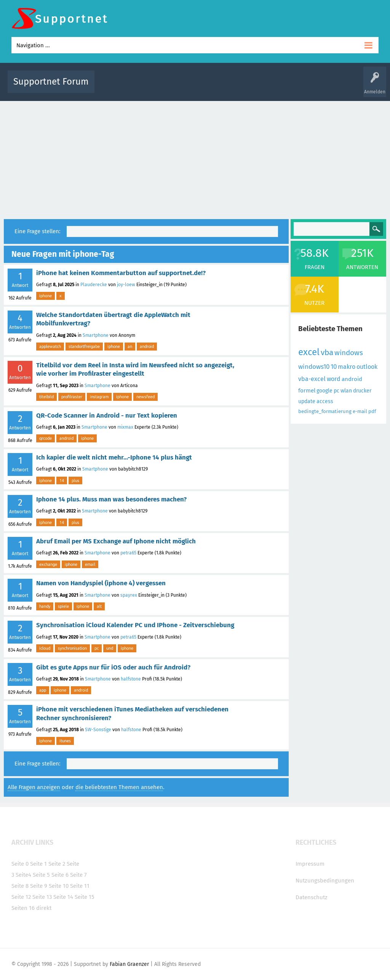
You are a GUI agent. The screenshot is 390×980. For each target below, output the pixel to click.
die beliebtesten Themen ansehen (119, 787)
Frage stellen (323, 87)
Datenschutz (312, 897)
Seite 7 (78, 875)
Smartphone (96, 335)
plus (75, 480)
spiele (63, 606)
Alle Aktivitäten (116, 87)
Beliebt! (177, 87)
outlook (367, 367)
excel (309, 352)
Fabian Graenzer (129, 964)
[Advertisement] (195, 158)
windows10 (314, 367)
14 (62, 480)
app (43, 690)
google (324, 391)
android (147, 346)
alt (99, 606)
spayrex (129, 595)
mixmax (125, 427)
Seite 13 (42, 897)
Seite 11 (80, 886)
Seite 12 (21, 897)
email (90, 564)
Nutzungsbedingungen (325, 881)
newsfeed (145, 397)
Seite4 (23, 875)
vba (327, 352)
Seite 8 (20, 886)
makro (347, 367)
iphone (46, 296)
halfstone (131, 679)
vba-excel (312, 379)
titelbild (46, 397)
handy (45, 606)
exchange (48, 564)
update (307, 401)
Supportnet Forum (51, 82)
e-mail (360, 411)
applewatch (50, 346)
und (110, 648)
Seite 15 (85, 897)
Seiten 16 (23, 908)
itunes (65, 741)
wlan (346, 391)
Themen (240, 87)
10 (334, 367)
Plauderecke (94, 285)
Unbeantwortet (209, 87)
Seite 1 (38, 864)
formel (307, 391)
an (130, 346)
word (334, 379)
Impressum (310, 864)
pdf (372, 411)
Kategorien (267, 87)
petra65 (128, 553)
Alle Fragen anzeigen (34, 787)
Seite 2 (57, 864)
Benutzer (294, 87)
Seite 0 (20, 864)
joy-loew (126, 285)
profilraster (72, 397)
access (325, 401)
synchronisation (72, 648)
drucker (362, 391)
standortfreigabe (84, 346)
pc (97, 648)
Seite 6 (60, 875)
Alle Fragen (150, 87)
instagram (99, 397)
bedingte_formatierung (325, 411)
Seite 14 (63, 897)
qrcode (46, 438)
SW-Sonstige (98, 730)
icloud (45, 648)
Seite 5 (41, 875)
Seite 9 (39, 886)
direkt (44, 908)
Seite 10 (59, 886)
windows (349, 353)
